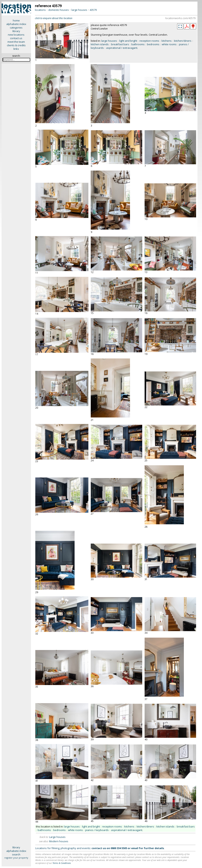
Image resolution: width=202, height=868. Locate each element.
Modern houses (59, 841)
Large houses (57, 837)
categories (16, 28)
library (16, 31)
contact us (16, 38)
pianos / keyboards (97, 830)
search (16, 854)
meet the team (16, 42)
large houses (79, 10)
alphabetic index (16, 24)
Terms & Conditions (62, 863)
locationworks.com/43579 (180, 18)
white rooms (169, 44)
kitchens (167, 41)
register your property (16, 858)
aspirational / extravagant (122, 48)
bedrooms (153, 44)
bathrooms (138, 44)
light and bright (128, 41)
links (16, 49)
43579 (93, 10)
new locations (16, 35)
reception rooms (149, 41)
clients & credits (16, 45)
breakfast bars (120, 44)
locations (40, 10)
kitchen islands (100, 44)
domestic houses (59, 10)
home (16, 20)
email (135, 848)
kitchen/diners (183, 41)
